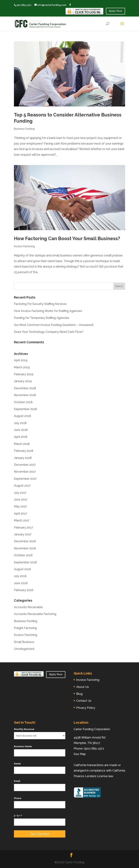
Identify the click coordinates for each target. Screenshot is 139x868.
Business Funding (24, 129)
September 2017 (25, 479)
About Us (83, 687)
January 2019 (23, 381)
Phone (18, 798)
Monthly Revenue (24, 729)
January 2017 (23, 534)
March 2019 (22, 367)
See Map (80, 754)
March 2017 (22, 520)
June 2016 (21, 583)
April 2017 (21, 514)
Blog (79, 694)
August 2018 (22, 416)
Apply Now (115, 11)
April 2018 (21, 437)
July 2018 (20, 423)
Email (18, 781)
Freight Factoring (25, 628)
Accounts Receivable (28, 607)
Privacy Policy (86, 708)
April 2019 (21, 360)
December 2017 (25, 465)
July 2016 (20, 576)
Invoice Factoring (24, 246)
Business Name (24, 746)
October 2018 (23, 402)
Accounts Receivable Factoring (35, 614)
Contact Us (84, 701)
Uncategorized (24, 649)
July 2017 (20, 493)
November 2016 (25, 548)
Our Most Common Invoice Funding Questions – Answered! (54, 325)
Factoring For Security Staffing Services (40, 304)
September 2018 (25, 409)
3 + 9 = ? (19, 816)
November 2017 (25, 472)
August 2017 (22, 486)
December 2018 (25, 388)
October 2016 (23, 555)
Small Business (24, 642)
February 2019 (24, 374)
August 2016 (22, 569)
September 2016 (25, 562)
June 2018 (21, 430)
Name (18, 764)
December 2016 (25, 541)
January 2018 (23, 458)
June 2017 (21, 500)
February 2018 (24, 451)
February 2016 (24, 590)
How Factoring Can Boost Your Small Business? (67, 238)
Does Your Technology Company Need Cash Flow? (49, 332)
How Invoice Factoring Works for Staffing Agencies (48, 311)
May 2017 (20, 506)
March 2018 (22, 444)
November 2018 (25, 395)
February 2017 (24, 527)
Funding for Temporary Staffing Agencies (42, 318)
